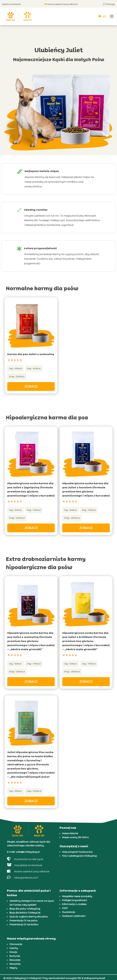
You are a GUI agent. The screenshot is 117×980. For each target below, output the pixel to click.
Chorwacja (16, 944)
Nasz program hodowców (77, 852)
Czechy (14, 948)
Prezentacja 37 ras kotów (24, 924)
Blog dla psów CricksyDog (25, 909)
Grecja (13, 952)
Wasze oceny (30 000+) (75, 837)
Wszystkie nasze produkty (77, 896)
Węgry (13, 968)
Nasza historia (70, 833)
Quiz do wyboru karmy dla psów (29, 917)
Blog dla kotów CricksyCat (25, 913)
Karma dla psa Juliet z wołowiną (31, 354)
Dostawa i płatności (74, 916)
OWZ (65, 908)
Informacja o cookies (74, 904)
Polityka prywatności (74, 900)
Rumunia (15, 956)
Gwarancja (68, 912)
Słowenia (15, 964)
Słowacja (15, 960)
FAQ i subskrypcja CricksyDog (79, 856)
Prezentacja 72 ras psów (23, 921)
